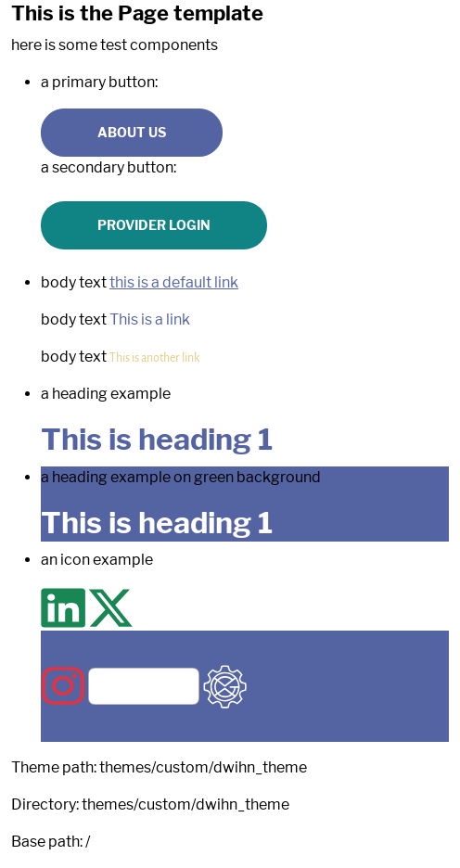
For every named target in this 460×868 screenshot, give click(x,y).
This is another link (154, 357)
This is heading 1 (157, 439)
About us (132, 132)
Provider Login (154, 225)
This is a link (150, 319)
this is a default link (174, 282)
